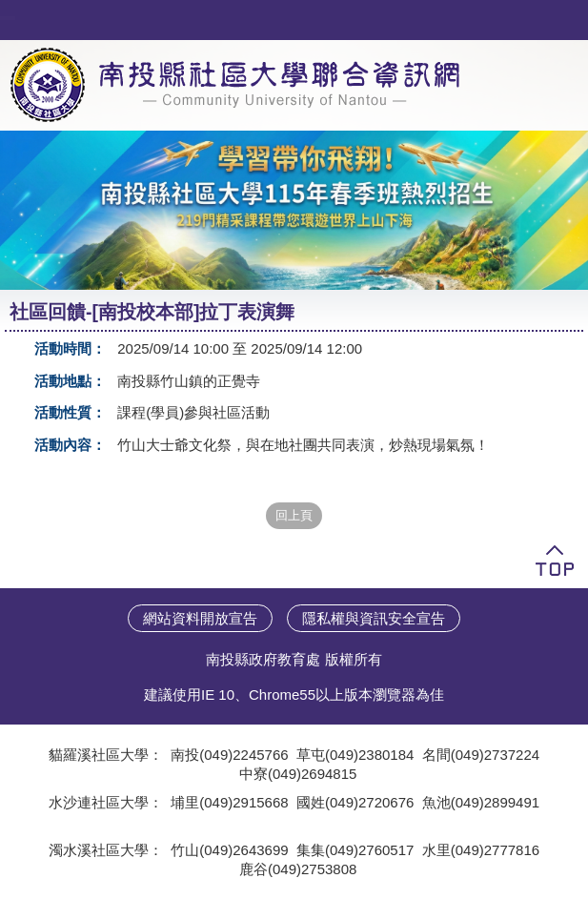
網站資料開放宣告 (200, 618)
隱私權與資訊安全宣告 (374, 618)
